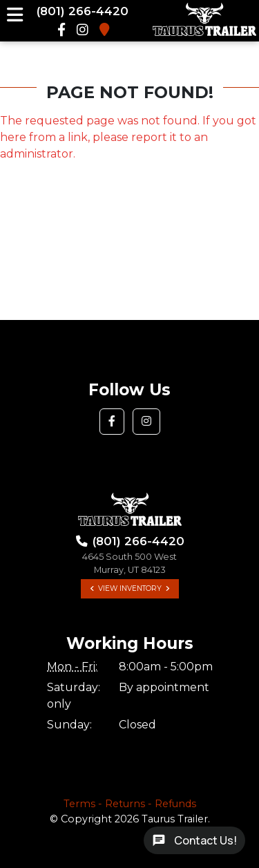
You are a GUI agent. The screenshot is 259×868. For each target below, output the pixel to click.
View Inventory (130, 588)
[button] (112, 422)
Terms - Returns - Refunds (130, 804)
